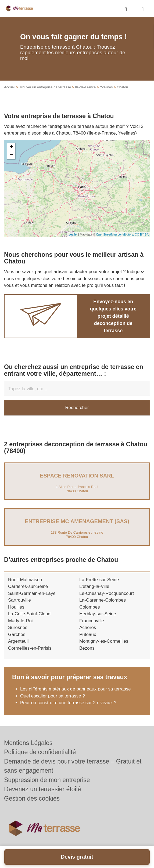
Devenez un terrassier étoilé (42, 789)
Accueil (10, 87)
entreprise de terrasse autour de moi (87, 126)
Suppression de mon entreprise (47, 780)
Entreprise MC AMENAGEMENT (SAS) (77, 521)
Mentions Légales (28, 743)
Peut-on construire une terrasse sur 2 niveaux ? (68, 703)
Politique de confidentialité (40, 752)
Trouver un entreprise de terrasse (45, 87)
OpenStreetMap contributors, (115, 234)
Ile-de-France (85, 87)
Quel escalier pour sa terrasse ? (53, 696)
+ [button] (11, 147)
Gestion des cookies (32, 798)
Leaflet (73, 234)
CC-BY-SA (142, 234)
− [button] (11, 155)
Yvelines (106, 87)
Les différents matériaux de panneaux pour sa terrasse (76, 689)
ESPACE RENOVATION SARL (77, 476)
